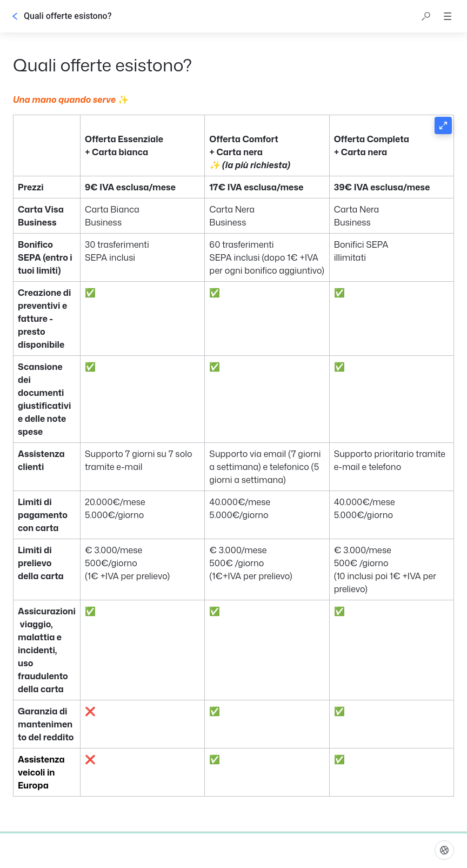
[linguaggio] (444, 850)
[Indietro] (15, 16)
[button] (426, 16)
